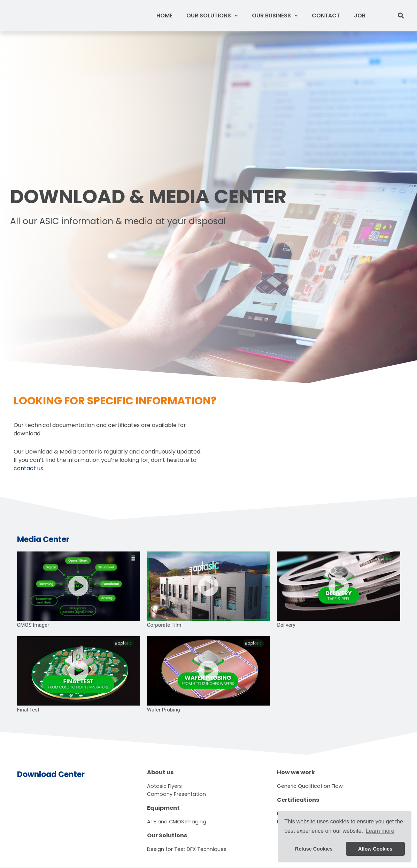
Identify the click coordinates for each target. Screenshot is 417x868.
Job (360, 16)
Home (164, 16)
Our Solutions (212, 16)
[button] (401, 16)
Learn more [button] (380, 831)
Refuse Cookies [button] (314, 849)
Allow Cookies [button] (375, 849)
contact (25, 468)
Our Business (275, 16)
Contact (326, 16)
